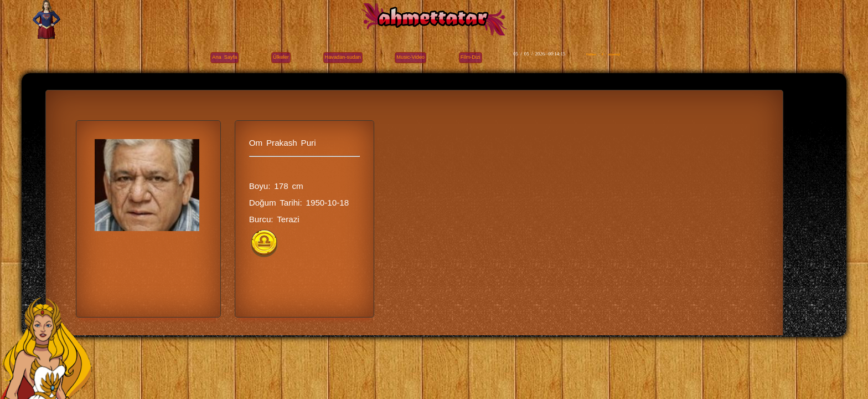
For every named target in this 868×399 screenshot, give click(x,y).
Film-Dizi (471, 57)
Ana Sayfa (224, 57)
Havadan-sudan (343, 57)
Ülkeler (281, 57)
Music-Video (410, 57)
